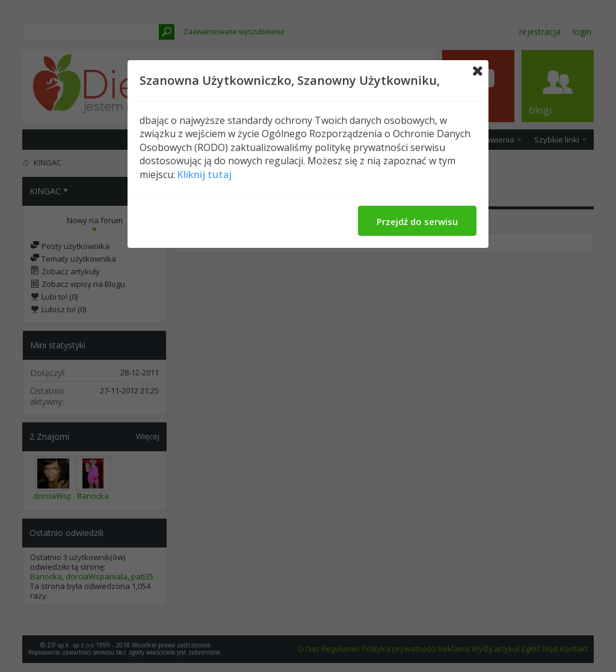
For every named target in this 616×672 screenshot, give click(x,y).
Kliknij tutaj (205, 174)
